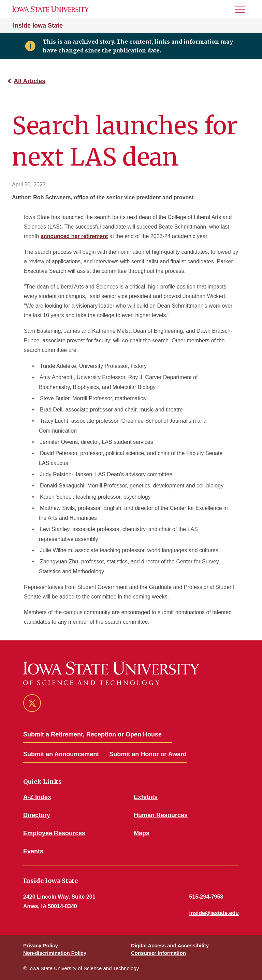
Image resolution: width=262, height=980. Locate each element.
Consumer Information (158, 953)
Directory (37, 815)
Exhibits (146, 797)
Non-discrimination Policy (55, 953)
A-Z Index (37, 797)
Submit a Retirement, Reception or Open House (92, 734)
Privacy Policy (41, 945)
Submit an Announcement (61, 754)
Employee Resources (54, 833)
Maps (142, 833)
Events (33, 851)
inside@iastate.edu (214, 913)
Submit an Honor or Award (148, 754)
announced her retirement (74, 236)
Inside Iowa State (38, 26)
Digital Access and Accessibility (170, 945)
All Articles (30, 81)
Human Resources (161, 815)
